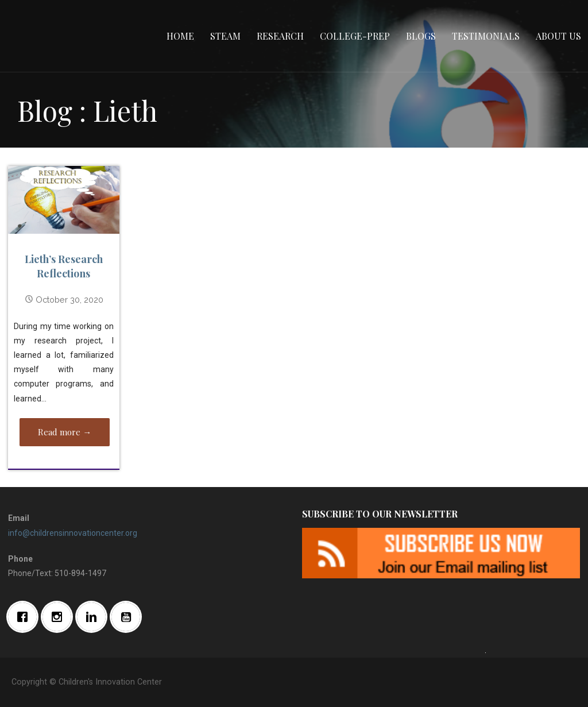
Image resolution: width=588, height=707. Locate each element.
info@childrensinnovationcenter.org (73, 533)
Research (280, 36)
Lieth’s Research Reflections (64, 266)
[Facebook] (25, 617)
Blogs (421, 36)
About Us (558, 36)
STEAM (225, 36)
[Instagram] (60, 617)
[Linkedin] (94, 617)
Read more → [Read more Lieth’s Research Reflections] (65, 432)
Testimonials (486, 36)
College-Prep (355, 36)
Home (180, 36)
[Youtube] (129, 617)
